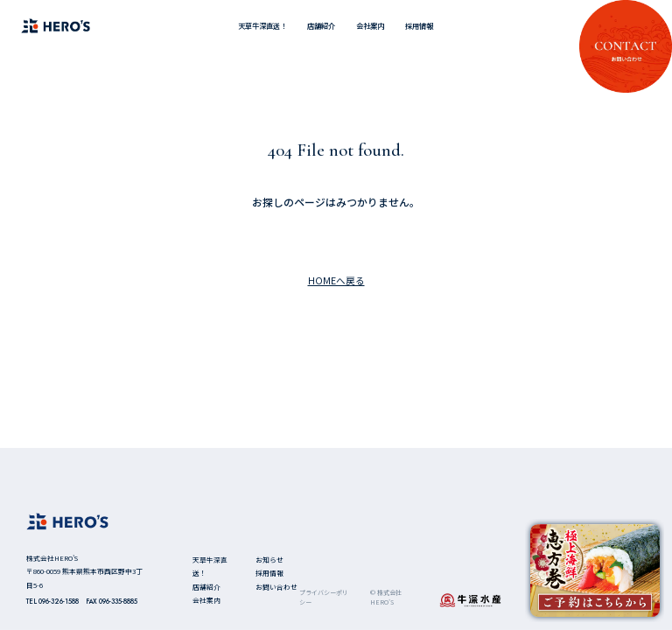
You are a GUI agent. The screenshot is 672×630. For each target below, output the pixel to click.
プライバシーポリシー (324, 597)
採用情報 (419, 25)
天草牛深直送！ (262, 25)
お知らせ (269, 560)
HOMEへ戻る (336, 280)
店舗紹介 (321, 25)
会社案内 (370, 25)
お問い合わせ (276, 587)
